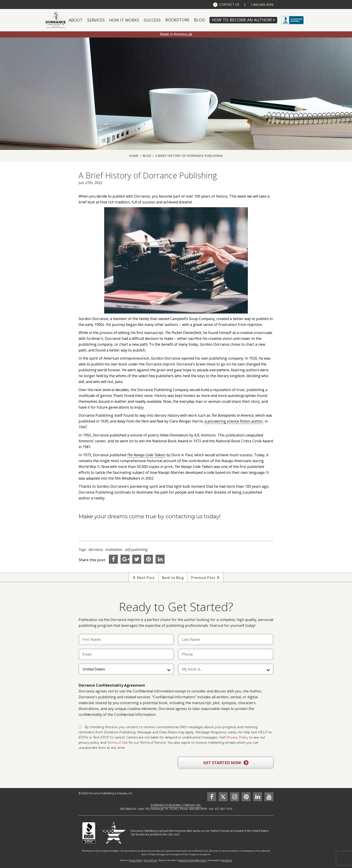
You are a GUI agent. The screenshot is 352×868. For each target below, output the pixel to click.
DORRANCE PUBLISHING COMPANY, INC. (176, 805)
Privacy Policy (237, 737)
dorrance (96, 550)
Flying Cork (227, 860)
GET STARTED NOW (226, 763)
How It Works (124, 20)
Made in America (173, 34)
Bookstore (177, 20)
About (76, 20)
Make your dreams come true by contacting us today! (150, 516)
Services (96, 20)
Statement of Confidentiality (193, 860)
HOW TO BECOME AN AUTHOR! (242, 20)
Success (152, 20)
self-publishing (136, 550)
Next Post (144, 578)
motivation (114, 550)
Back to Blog (173, 578)
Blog (199, 20)
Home (134, 156)
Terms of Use (117, 743)
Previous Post (205, 578)
